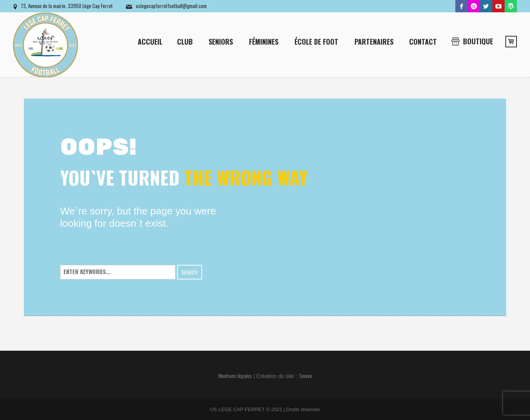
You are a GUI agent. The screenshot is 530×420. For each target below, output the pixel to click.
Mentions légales (235, 376)
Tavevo (305, 376)
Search (190, 272)
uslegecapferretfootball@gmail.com (171, 6)
